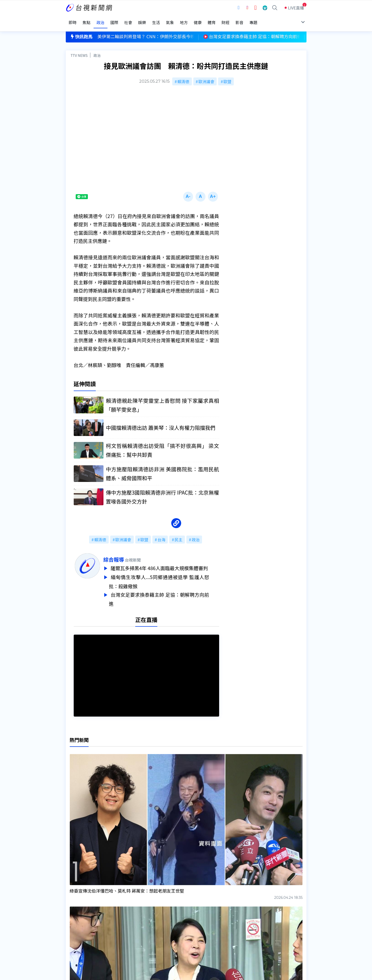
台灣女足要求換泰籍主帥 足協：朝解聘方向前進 (169, 591)
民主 (178, 533)
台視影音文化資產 (82, 913)
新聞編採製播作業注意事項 (193, 913)
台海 (161, 533)
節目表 (72, 927)
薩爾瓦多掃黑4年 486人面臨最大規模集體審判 (170, 562)
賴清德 (183, 75)
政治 (97, 49)
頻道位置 (74, 920)
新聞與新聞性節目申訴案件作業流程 (201, 920)
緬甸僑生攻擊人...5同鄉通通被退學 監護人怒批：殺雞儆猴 (169, 574)
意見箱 (123, 920)
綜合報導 (124, 553)
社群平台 (74, 934)
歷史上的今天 (129, 934)
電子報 (175, 927)
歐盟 (227, 75)
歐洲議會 (206, 75)
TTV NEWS (79, 49)
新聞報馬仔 (127, 927)
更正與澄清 (127, 913)
